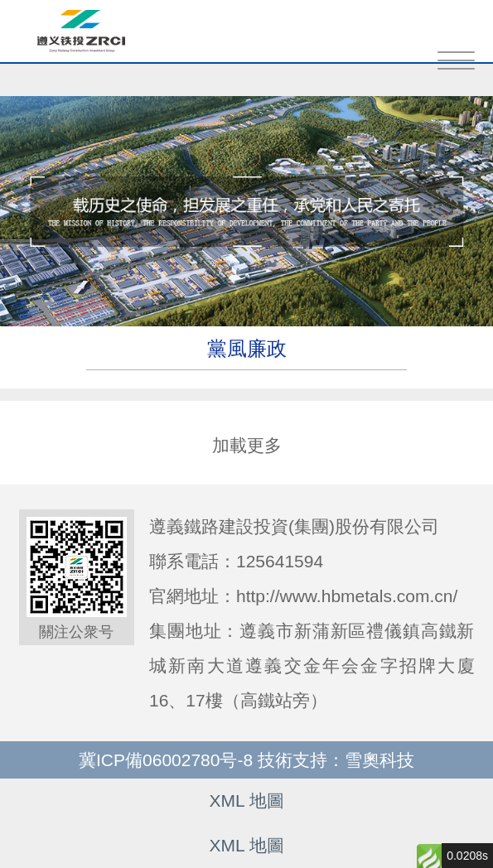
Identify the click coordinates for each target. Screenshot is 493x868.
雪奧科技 (379, 760)
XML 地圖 (246, 800)
